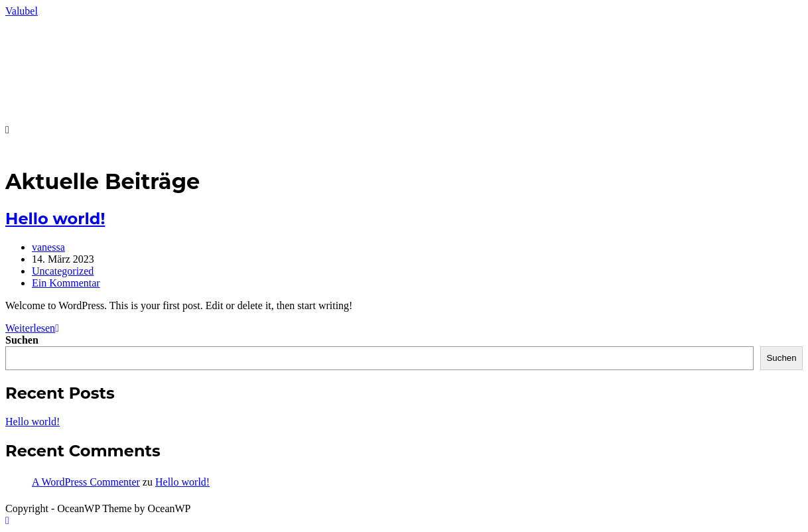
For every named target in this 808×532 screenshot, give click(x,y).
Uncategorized (63, 271)
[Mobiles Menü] (7, 130)
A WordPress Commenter (86, 482)
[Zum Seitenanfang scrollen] (7, 520)
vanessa (48, 247)
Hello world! (55, 219)
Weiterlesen (32, 328)
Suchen (22, 340)
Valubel (22, 11)
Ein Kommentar (66, 283)
